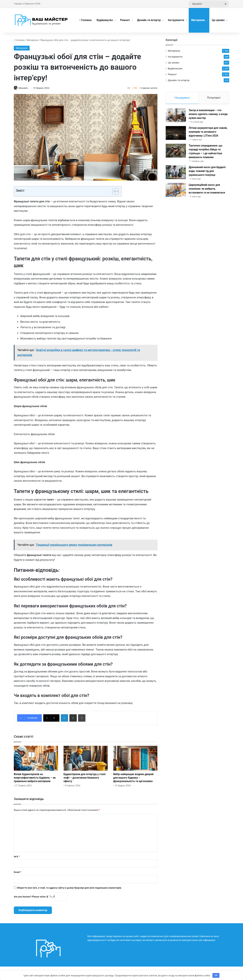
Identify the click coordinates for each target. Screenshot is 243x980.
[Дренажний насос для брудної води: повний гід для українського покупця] (176, 173)
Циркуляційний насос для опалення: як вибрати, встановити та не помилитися (207, 190)
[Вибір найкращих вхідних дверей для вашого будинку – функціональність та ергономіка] (135, 758)
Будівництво (105, 20)
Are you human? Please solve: (40, 897)
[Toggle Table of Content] (113, 192)
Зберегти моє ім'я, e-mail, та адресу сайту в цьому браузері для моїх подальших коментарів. (69, 888)
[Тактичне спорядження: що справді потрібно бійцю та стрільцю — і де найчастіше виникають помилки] (176, 152)
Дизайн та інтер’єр (149, 20)
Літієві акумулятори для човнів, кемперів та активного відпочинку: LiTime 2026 (208, 133)
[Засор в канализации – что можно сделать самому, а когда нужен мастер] (176, 117)
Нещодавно (182, 98)
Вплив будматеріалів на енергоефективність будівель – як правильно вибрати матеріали (35, 778)
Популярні (214, 98)
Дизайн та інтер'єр (179, 80)
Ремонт (125, 20)
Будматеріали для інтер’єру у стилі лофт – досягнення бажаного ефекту (84, 778)
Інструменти (176, 20)
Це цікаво (218, 20)
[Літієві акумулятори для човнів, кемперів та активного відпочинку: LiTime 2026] (176, 134)
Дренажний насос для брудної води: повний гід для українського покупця (207, 172)
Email (18, 872)
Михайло (25, 88)
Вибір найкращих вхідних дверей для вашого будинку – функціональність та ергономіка (133, 778)
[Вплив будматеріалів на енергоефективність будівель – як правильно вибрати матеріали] (36, 758)
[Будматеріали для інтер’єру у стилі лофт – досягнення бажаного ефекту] (86, 758)
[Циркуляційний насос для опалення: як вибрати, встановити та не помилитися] (176, 191)
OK (216, 975)
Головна (85, 20)
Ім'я (17, 857)
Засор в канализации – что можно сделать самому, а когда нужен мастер (208, 115)
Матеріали (198, 20)
